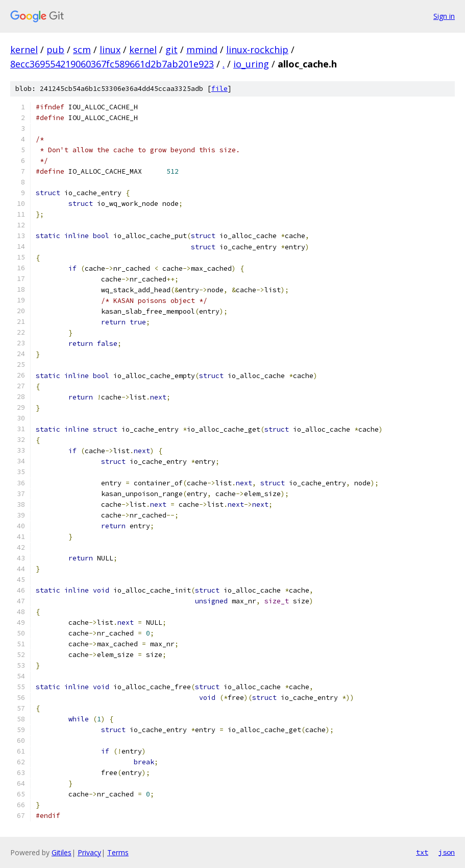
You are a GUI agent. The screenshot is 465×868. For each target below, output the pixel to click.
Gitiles (62, 852)
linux (110, 50)
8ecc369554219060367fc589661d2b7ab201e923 (112, 64)
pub (55, 50)
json (447, 852)
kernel (24, 50)
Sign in (444, 16)
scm (82, 50)
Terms (118, 852)
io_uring (251, 64)
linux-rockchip (257, 50)
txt (422, 852)
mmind (202, 50)
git (172, 50)
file (219, 89)
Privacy (89, 852)
